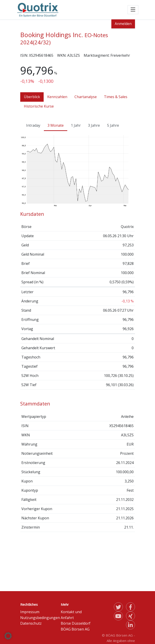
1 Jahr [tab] (76, 125)
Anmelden (123, 24)
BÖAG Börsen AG (75, 629)
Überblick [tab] (32, 97)
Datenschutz (31, 623)
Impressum (30, 612)
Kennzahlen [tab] (57, 97)
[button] (8, 636)
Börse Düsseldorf (76, 623)
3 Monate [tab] (56, 125)
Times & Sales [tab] (116, 97)
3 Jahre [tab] (94, 125)
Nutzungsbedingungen (40, 618)
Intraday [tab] (33, 125)
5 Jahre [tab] (113, 125)
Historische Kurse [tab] (39, 106)
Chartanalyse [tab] (86, 97)
